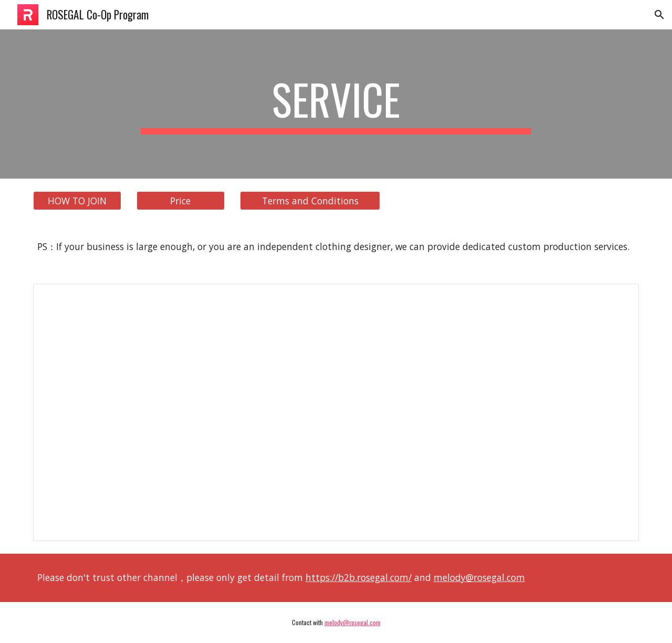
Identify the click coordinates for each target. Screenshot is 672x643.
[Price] (181, 201)
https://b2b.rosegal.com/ (359, 577)
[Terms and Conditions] (310, 201)
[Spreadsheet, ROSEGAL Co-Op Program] (336, 413)
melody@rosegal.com (479, 577)
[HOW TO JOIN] (77, 201)
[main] (336, 104)
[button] (659, 15)
